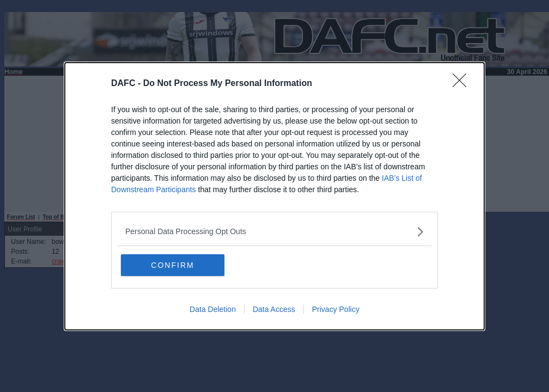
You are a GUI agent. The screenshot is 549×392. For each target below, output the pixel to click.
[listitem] (274, 232)
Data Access (274, 309)
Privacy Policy (336, 309)
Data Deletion (213, 309)
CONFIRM (172, 265)
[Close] (463, 84)
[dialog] (274, 196)
